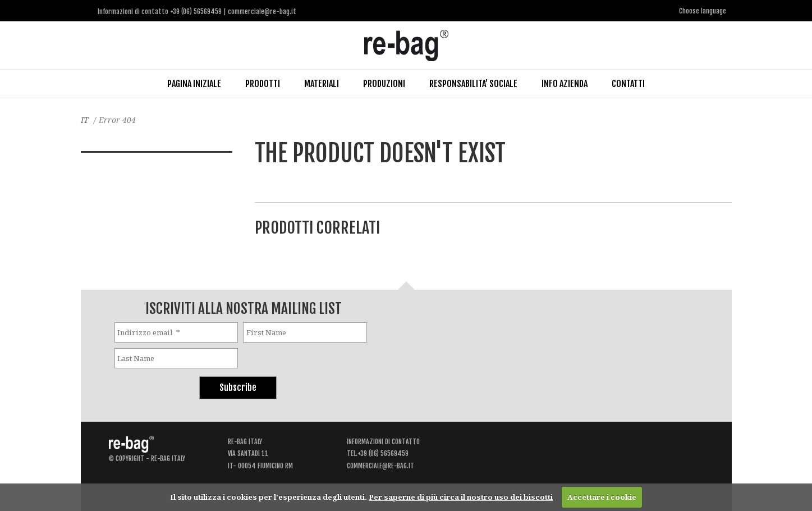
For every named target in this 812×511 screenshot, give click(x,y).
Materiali (322, 84)
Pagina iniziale (194, 84)
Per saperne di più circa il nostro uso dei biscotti (461, 497)
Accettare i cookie (602, 497)
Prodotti (263, 84)
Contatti (628, 84)
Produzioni (384, 84)
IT (85, 120)
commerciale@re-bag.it (380, 466)
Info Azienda (565, 84)
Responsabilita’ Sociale (473, 84)
